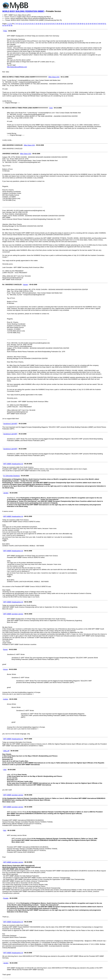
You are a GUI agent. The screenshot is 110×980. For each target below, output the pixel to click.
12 (24, 24)
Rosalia (6, 898)
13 (26, 24)
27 (55, 24)
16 (32, 24)
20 (40, 24)
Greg (51, 108)
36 (74, 24)
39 (80, 24)
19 (38, 24)
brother (6, 699)
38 (78, 24)
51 (105, 24)
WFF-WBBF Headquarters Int (13, 464)
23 (47, 24)
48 (99, 24)
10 (20, 24)
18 (36, 24)
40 (82, 24)
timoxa (5, 669)
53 (5, 25)
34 (70, 24)
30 (61, 24)
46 (95, 24)
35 (72, 24)
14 (28, 24)
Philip (5, 31)
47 (97, 24)
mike (5, 770)
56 (12, 25)
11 (22, 24)
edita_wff (6, 751)
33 (68, 24)
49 (101, 24)
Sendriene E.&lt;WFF (10, 424)
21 (43, 24)
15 (30, 24)
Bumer (5, 649)
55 (9, 25)
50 (103, 24)
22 (45, 24)
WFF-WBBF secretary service (13, 614)
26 (53, 24)
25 (51, 24)
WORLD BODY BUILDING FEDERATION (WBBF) (23, 11)
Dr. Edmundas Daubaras (11, 476)
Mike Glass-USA (54, 77)
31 (63, 24)
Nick (5, 830)
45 (93, 24)
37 (76, 24)
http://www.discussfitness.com (17, 67)
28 (57, 24)
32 (66, 24)
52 (3, 25)
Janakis (6, 493)
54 (7, 25)
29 (59, 24)
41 (84, 24)
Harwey (26, 285)
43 (89, 24)
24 (49, 24)
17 (34, 24)
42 (86, 24)
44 (91, 24)
